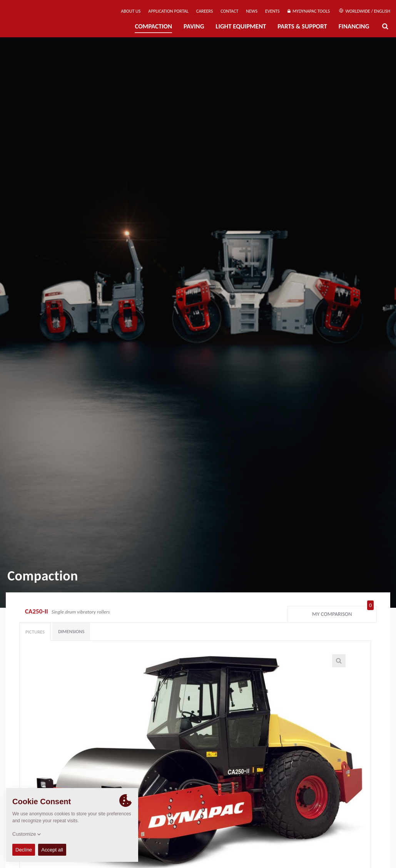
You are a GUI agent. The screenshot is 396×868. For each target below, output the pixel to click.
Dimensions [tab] (71, 631)
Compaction (153, 26)
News (252, 11)
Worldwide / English (365, 11)
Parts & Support (302, 26)
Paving (194, 26)
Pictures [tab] (35, 632)
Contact (229, 11)
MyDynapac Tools (309, 11)
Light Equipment (241, 26)
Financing (354, 26)
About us (131, 11)
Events (272, 11)
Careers (205, 11)
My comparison (343, 612)
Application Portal (168, 11)
